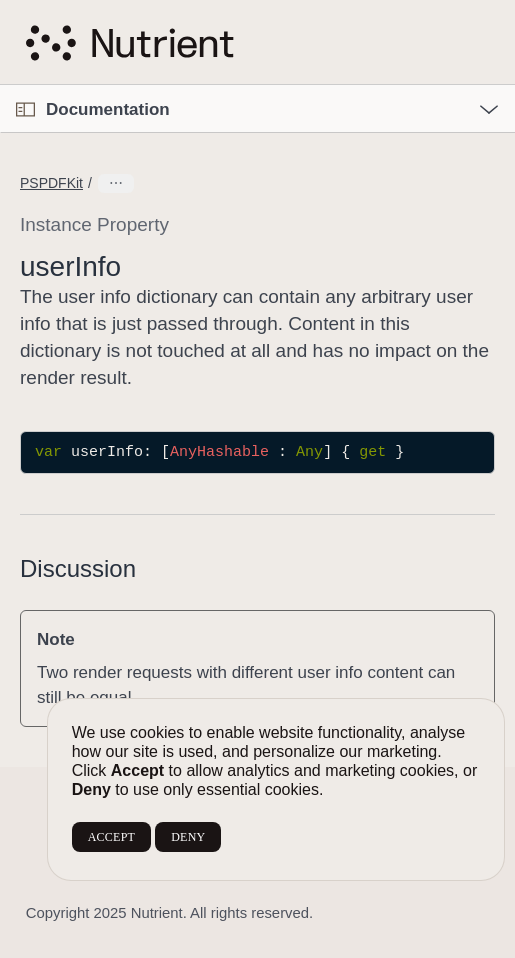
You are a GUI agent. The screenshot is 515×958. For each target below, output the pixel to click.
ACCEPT (111, 837)
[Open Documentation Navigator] (25, 109)
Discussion (78, 568)
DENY (188, 837)
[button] (0, 85)
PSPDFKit (51, 183)
